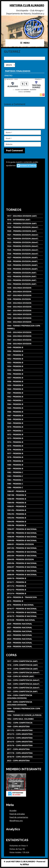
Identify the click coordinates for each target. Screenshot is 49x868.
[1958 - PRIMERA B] (24, 382)
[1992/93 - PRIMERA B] (24, 514)
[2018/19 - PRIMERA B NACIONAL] (24, 616)
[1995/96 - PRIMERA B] (24, 525)
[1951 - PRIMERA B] (24, 355)
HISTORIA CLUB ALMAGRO (27, 5)
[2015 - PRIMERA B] (24, 601)
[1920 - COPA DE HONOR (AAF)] (24, 676)
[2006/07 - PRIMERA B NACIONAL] (24, 567)
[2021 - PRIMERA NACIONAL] (24, 628)
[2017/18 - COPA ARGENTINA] (24, 753)
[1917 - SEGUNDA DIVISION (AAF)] (24, 216)
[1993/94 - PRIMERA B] (24, 518)
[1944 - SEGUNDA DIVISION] (24, 322)
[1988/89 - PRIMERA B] (24, 499)
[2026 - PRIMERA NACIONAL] (24, 647)
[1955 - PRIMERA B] (24, 370)
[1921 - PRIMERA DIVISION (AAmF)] (24, 235)
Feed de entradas (17, 814)
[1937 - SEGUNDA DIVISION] (24, 295)
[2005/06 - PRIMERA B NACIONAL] (24, 563)
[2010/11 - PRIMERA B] (24, 582)
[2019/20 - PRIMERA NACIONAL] (24, 620)
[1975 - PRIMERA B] (24, 446)
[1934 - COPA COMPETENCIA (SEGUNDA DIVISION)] (24, 697)
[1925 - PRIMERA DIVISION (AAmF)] (24, 250)
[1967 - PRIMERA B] (24, 416)
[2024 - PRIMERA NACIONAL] (24, 639)
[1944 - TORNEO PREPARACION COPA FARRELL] (24, 327)
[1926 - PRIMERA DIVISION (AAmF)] (24, 254)
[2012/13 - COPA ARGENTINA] (24, 734)
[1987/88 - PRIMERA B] (24, 495)
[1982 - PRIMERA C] (24, 472)
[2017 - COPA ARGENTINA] (24, 749)
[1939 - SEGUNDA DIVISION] (24, 303)
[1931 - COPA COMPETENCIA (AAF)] (24, 692)
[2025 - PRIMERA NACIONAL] (24, 643)
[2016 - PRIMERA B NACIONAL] (24, 605)
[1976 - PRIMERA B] (24, 450)
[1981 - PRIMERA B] (24, 469)
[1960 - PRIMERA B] (24, 389)
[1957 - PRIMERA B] (24, 378)
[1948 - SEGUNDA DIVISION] (24, 344)
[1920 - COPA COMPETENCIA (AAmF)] (24, 673)
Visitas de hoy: (16, 849)
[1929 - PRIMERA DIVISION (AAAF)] (24, 265)
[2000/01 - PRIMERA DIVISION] (24, 544)
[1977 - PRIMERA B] (24, 453)
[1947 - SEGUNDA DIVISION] (24, 340)
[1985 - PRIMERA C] (24, 484)
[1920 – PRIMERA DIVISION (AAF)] (24, 231)
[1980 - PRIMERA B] (24, 465)
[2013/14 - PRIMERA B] (24, 594)
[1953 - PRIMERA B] (24, 363)
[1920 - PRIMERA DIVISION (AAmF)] (24, 227)
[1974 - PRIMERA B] (24, 442)
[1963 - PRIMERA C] (24, 400)
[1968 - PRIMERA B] (24, 419)
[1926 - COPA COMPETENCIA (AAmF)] (24, 688)
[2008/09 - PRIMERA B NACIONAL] (24, 575)
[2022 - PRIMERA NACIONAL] (24, 631)
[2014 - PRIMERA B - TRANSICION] (24, 597)
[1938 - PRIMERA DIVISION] (24, 299)
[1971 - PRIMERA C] (24, 431)
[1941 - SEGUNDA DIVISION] (24, 311)
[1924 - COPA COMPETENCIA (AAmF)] (24, 680)
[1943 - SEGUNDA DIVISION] (24, 318)
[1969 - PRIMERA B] (24, 423)
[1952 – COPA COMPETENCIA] (24, 723)
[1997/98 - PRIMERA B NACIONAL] (24, 533)
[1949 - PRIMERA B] (24, 347)
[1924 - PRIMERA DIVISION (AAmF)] (24, 246)
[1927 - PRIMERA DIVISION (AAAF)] (24, 258)
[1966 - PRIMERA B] (24, 412)
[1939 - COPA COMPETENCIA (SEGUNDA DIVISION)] (24, 703)
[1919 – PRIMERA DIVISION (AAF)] (24, 223)
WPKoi (26, 864)
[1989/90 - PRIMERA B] (24, 503)
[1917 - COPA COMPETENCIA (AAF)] (24, 661)
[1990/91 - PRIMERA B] (24, 506)
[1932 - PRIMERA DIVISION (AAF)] (24, 276)
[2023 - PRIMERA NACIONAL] (24, 635)
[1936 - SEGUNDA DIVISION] (24, 292)
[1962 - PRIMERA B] (24, 397)
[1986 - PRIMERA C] (24, 488)
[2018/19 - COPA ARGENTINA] (24, 757)
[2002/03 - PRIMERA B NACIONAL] (24, 552)
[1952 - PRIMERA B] (24, 359)
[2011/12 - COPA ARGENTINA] (24, 730)
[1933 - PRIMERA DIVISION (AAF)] (24, 280)
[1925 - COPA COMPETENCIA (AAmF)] (24, 684)
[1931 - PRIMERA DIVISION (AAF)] (24, 273)
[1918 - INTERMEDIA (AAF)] (24, 220)
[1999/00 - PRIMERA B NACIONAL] (24, 541)
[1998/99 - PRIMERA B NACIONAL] (24, 537)
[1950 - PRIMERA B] (24, 351)
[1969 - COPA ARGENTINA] (24, 727)
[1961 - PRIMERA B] (24, 393)
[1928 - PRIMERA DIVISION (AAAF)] (24, 261)
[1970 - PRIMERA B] (24, 427)
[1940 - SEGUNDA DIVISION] (24, 307)
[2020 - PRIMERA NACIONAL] (24, 624)
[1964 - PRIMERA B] (24, 404)
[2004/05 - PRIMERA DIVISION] (24, 559)
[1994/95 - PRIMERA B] (24, 522)
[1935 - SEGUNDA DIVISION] (24, 288)
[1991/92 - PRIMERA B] (24, 510)
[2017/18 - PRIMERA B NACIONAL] (24, 612)
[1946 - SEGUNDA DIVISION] (24, 336)
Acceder (13, 810)
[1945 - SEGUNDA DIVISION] (24, 332)
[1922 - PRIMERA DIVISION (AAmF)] (24, 239)
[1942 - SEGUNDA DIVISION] (24, 314)
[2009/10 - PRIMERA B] (24, 578)
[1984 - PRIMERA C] (24, 480)
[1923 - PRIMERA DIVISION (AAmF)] (24, 242)
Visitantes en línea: (18, 846)
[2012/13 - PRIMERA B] (24, 590)
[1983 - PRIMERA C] (24, 476)
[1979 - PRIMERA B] (24, 461)
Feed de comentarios (19, 817)
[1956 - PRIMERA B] (24, 374)
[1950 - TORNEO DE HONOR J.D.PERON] (24, 715)
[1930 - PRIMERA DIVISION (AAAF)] (24, 269)
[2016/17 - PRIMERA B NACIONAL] (24, 609)
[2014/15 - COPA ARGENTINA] (24, 742)
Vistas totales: (16, 852)
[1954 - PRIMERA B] (24, 366)
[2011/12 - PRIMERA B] (24, 586)
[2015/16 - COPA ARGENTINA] (24, 745)
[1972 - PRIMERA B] (24, 435)
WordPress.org (16, 821)
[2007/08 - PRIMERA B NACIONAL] (24, 571)
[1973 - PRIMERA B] (24, 438)
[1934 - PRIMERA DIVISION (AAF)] (24, 284)
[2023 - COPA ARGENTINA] (24, 761)
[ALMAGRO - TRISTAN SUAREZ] (24, 88)
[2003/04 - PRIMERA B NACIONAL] (24, 556)
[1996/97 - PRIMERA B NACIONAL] (24, 529)
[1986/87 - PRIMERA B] (24, 491)
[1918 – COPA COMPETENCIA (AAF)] (24, 665)
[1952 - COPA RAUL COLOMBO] (24, 719)
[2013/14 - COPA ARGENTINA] (24, 738)
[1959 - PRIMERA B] (24, 385)
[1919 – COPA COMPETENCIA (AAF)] (24, 669)
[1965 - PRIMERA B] (24, 408)
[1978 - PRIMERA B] (24, 457)
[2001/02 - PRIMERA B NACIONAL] (24, 548)
